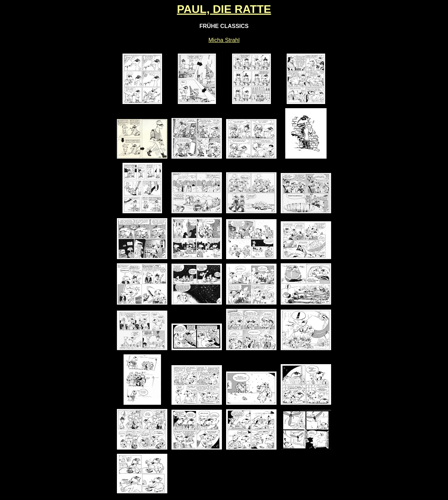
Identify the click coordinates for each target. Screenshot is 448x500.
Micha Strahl (224, 40)
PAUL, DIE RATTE (224, 9)
